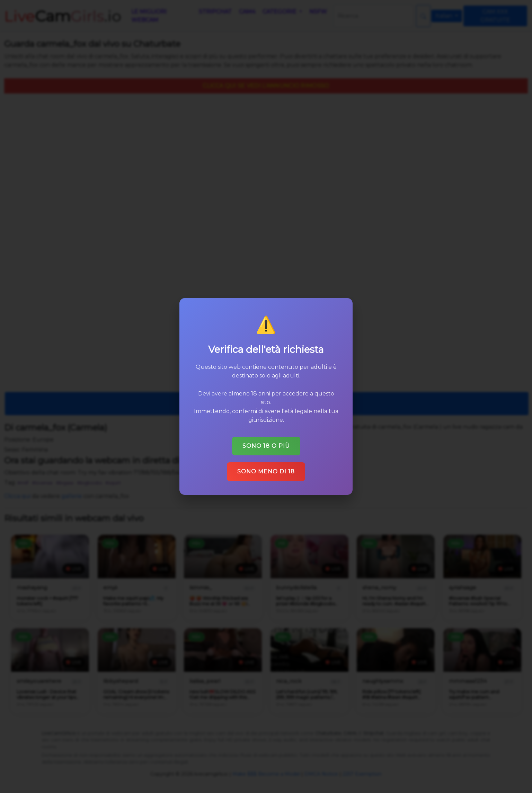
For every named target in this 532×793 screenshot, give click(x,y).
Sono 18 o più (266, 446)
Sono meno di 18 (266, 471)
